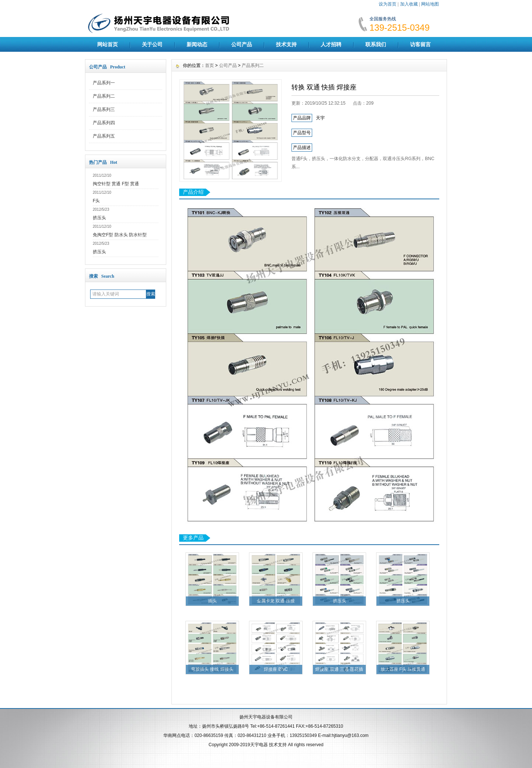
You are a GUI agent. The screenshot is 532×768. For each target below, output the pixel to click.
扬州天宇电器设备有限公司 (266, 717)
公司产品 (242, 44)
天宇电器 (259, 745)
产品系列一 (104, 83)
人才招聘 (331, 44)
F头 (96, 201)
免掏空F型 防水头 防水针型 (120, 235)
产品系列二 (104, 96)
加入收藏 (409, 4)
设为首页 (388, 4)
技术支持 (286, 44)
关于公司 (152, 44)
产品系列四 (104, 123)
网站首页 (108, 44)
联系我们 (376, 44)
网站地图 (430, 4)
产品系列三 (104, 109)
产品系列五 (104, 136)
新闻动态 (197, 44)
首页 (209, 65)
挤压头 (99, 218)
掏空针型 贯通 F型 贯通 (116, 184)
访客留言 (420, 44)
